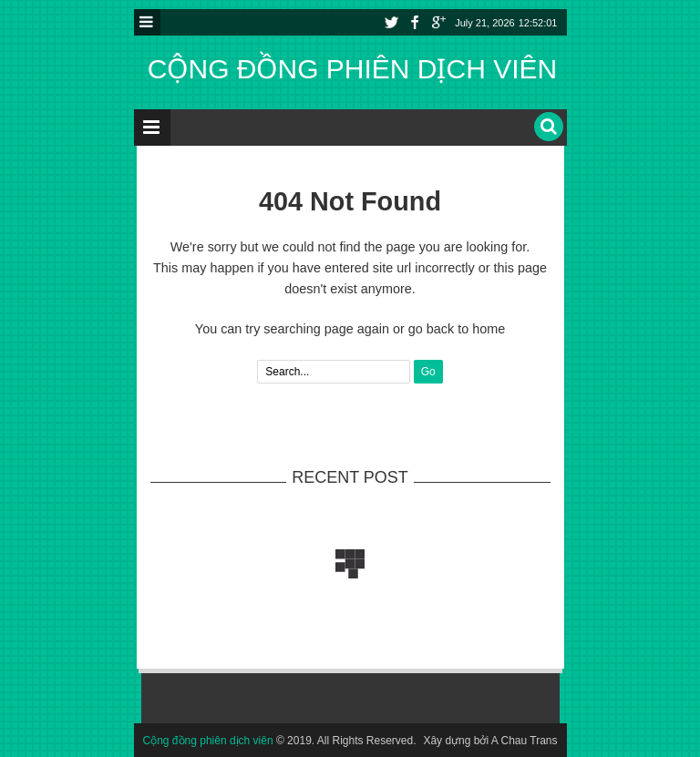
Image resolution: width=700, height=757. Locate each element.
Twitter (391, 22)
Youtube (438, 22)
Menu (147, 22)
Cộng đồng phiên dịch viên (352, 69)
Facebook (415, 22)
